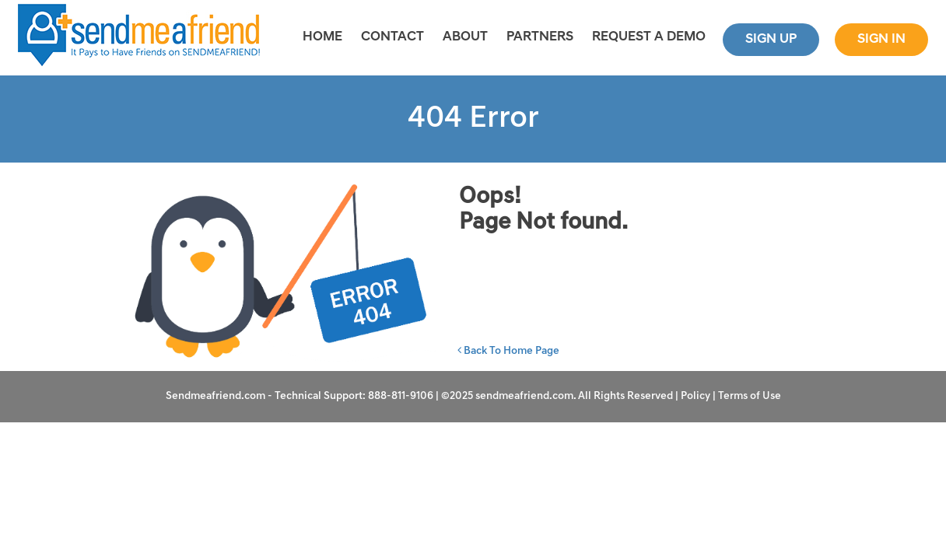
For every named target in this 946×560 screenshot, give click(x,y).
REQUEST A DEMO (649, 37)
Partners (540, 37)
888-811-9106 (401, 396)
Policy (695, 396)
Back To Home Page (508, 351)
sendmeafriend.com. (527, 396)
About (465, 37)
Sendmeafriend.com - (220, 396)
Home (322, 37)
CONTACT (392, 37)
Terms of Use (750, 396)
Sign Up (771, 39)
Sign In (881, 39)
